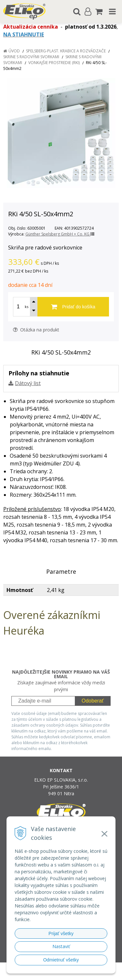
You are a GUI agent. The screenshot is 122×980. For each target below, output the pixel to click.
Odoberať (93, 701)
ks (27, 307)
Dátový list (28, 383)
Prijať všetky (61, 933)
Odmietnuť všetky (61, 960)
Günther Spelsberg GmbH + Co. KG (60, 234)
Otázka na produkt (36, 330)
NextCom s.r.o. (73, 974)
